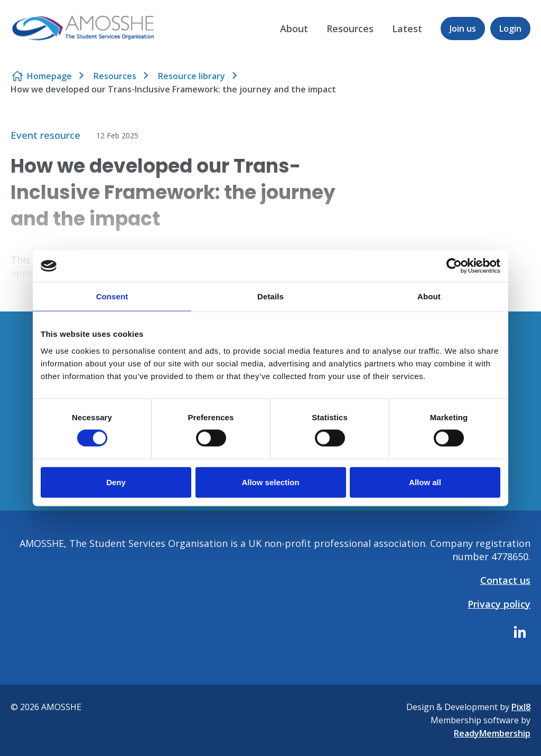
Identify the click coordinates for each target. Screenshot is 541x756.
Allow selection (270, 482)
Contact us (505, 580)
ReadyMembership (492, 733)
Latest (407, 29)
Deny (116, 482)
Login (510, 29)
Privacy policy (499, 604)
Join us (463, 29)
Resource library (192, 76)
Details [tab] (270, 296)
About (294, 29)
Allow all (425, 482)
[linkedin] (520, 632)
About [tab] (429, 296)
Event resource (45, 135)
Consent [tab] (112, 296)
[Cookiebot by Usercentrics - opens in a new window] (454, 266)
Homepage (49, 76)
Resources (350, 29)
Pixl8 (521, 707)
